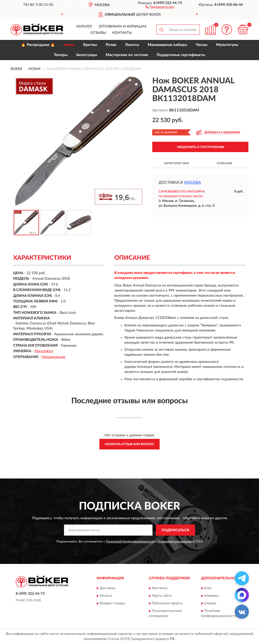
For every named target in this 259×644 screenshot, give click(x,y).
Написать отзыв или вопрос (129, 444)
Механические (53, 357)
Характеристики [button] (176, 163)
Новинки (211, 596)
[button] (160, 7)
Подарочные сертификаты (181, 55)
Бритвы (90, 45)
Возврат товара (112, 603)
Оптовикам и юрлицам (122, 27)
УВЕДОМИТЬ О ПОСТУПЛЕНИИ (200, 147)
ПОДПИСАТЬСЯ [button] (175, 530)
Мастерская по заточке (127, 55)
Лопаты (132, 45)
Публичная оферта (167, 603)
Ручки (111, 45)
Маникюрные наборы (167, 45)
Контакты (122, 33)
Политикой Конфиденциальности (130, 541)
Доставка (107, 588)
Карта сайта (162, 596)
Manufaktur (44, 351)
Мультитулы (227, 45)
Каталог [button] (84, 27)
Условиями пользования (175, 541)
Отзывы (98, 33)
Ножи (69, 45)
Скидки (210, 603)
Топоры (61, 55)
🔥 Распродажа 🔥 (38, 45)
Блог (208, 588)
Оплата (106, 596)
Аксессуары (87, 55)
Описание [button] (224, 163)
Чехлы (202, 45)
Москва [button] (192, 183)
